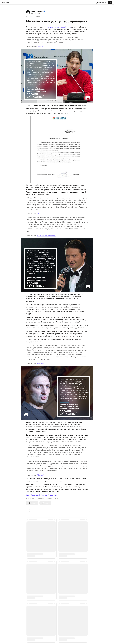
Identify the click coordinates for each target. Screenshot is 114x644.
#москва (44, 495)
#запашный (35, 495)
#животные (52, 495)
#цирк (28, 495)
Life (38, 214)
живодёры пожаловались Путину (58, 27)
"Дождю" (40, 47)
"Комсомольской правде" (47, 236)
